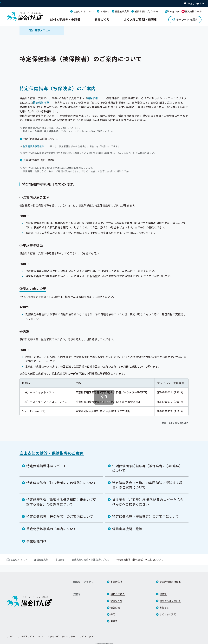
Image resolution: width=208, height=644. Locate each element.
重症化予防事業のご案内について (51, 529)
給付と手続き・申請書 (65, 19)
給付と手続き (118, 594)
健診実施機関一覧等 (127, 529)
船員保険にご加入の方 (146, 11)
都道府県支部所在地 (170, 582)
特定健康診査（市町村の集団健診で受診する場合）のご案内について (147, 485)
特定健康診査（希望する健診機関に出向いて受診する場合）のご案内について (61, 502)
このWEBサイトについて (31, 636)
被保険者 (93, 98)
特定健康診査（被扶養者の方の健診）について (61, 483)
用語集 (114, 621)
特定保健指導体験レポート (46, 466)
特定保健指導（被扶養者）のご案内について (146, 516)
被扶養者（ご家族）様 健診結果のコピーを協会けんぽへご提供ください (148, 502)
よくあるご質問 (168, 614)
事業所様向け (36, 541)
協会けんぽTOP (19, 559)
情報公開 (115, 608)
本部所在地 (116, 582)
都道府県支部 (122, 11)
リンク (10, 636)
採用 (113, 614)
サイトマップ (86, 636)
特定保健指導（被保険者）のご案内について (60, 516)
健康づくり (102, 19)
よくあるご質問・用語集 (140, 19)
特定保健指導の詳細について (41, 139)
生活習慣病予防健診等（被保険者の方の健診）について (147, 468)
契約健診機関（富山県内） (39, 160)
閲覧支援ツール (193, 11)
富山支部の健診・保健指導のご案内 (52, 453)
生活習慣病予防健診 (33, 146)
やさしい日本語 (196, 3)
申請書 (163, 594)
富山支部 (60, 559)
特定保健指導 (41, 103)
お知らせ (105, 11)
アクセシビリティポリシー (62, 636)
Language (174, 11)
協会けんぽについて (84, 11)
